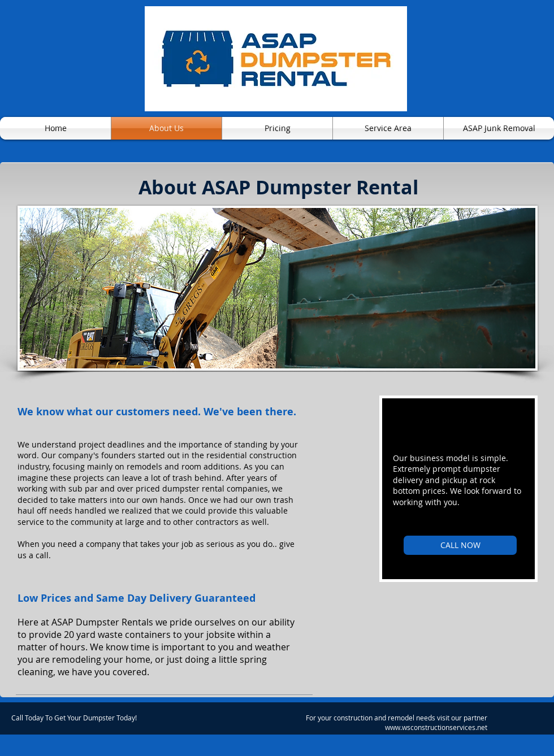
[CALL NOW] (460, 545)
